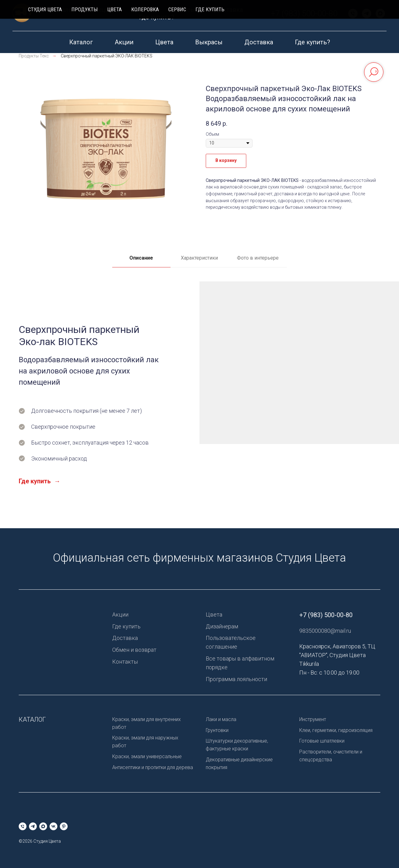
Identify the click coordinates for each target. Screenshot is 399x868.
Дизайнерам (222, 626)
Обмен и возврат (134, 650)
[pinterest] (295, 16)
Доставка (259, 42)
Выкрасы (209, 42)
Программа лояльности (236, 679)
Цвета (164, 42)
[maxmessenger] (268, 16)
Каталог (81, 42)
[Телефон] (240, 16)
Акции (124, 42)
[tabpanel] (199, 405)
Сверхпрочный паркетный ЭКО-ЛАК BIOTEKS (107, 56)
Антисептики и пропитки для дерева (153, 767)
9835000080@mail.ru (325, 631)
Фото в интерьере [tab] (258, 258)
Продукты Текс (34, 56)
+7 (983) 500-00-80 (344, 16)
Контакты (125, 662)
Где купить (126, 626)
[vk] (281, 16)
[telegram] (254, 16)
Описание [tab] (141, 258)
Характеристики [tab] (199, 258)
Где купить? (312, 42)
